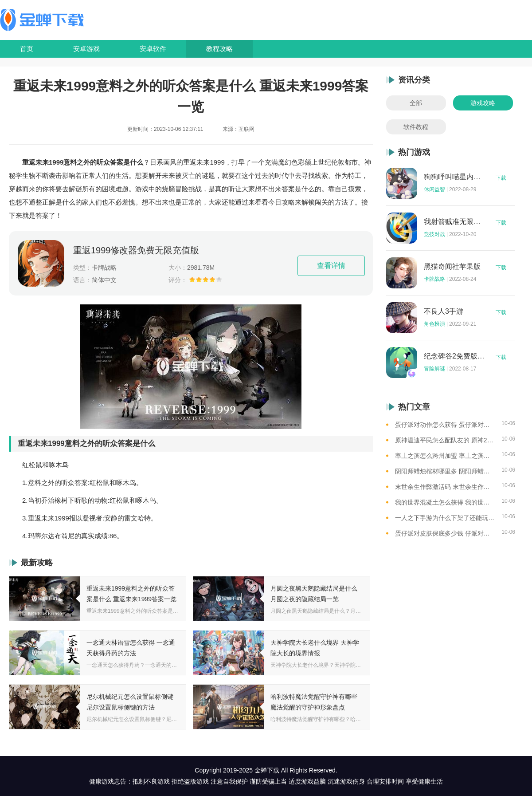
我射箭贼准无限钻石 (454, 222)
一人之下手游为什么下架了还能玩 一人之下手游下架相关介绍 (445, 518)
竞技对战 (434, 234)
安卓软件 (153, 49)
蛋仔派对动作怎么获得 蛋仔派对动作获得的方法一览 (445, 425)
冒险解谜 (434, 369)
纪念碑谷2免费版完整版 (454, 356)
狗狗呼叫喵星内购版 (454, 177)
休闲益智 (434, 189)
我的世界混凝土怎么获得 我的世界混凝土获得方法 (445, 502)
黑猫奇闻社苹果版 (452, 267)
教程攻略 (219, 49)
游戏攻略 (483, 103)
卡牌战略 (434, 279)
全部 (416, 103)
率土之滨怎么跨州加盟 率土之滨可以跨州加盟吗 (445, 456)
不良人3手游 (444, 311)
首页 (27, 49)
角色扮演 (434, 324)
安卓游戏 (86, 49)
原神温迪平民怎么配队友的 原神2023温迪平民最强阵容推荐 (445, 440)
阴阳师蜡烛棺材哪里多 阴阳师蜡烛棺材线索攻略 (445, 471)
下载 (501, 178)
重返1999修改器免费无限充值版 (136, 250)
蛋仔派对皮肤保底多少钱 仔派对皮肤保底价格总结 (445, 533)
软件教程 (416, 127)
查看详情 (331, 266)
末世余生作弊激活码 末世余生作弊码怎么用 (445, 487)
